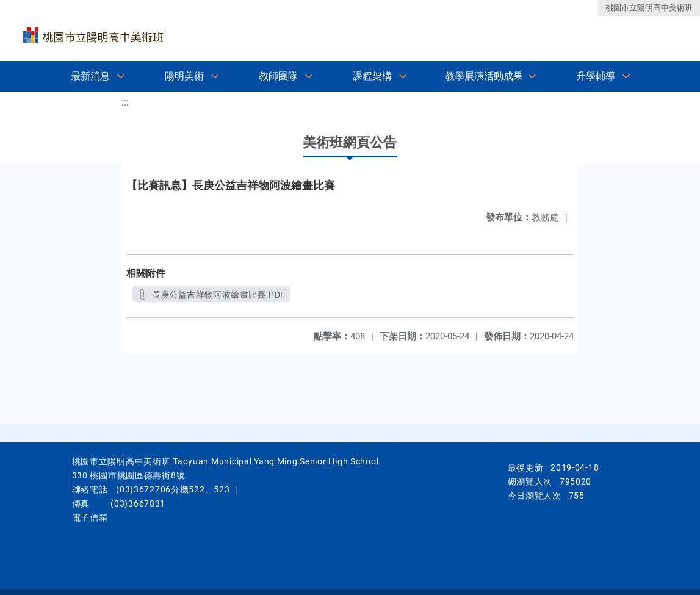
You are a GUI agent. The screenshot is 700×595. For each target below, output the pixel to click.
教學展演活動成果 (484, 76)
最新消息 (90, 76)
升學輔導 (596, 76)
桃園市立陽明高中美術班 (649, 8)
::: (125, 102)
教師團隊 (278, 76)
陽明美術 (184, 76)
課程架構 (372, 76)
